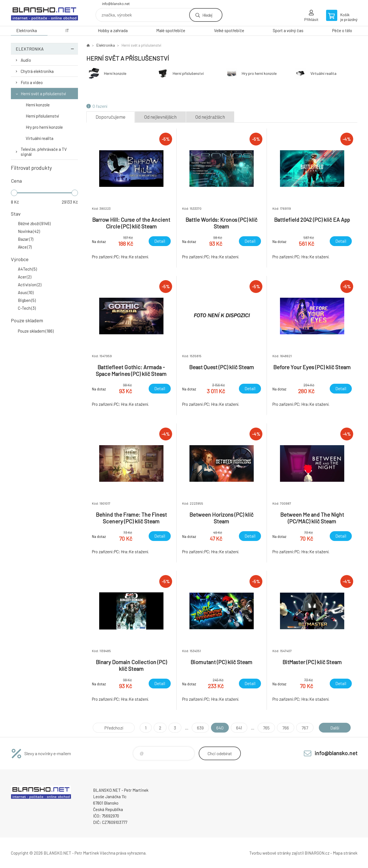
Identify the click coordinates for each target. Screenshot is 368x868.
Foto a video (32, 82)
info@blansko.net (116, 4)
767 (305, 728)
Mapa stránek (345, 853)
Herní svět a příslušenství (43, 94)
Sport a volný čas (288, 30)
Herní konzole (38, 105)
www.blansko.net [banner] (44, 13)
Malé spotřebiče (171, 30)
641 (239, 728)
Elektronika (27, 30)
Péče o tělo (342, 30)
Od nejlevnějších (160, 117)
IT (67, 30)
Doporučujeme (111, 117)
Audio (26, 60)
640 (220, 728)
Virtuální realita (40, 138)
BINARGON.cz (317, 853)
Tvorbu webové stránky (270, 853)
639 (200, 728)
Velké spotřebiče (229, 30)
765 (266, 728)
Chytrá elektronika (37, 71)
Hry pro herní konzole (44, 127)
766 (286, 728)
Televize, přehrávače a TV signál (44, 152)
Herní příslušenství (42, 116)
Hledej (207, 15)
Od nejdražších (210, 117)
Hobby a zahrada (113, 30)
